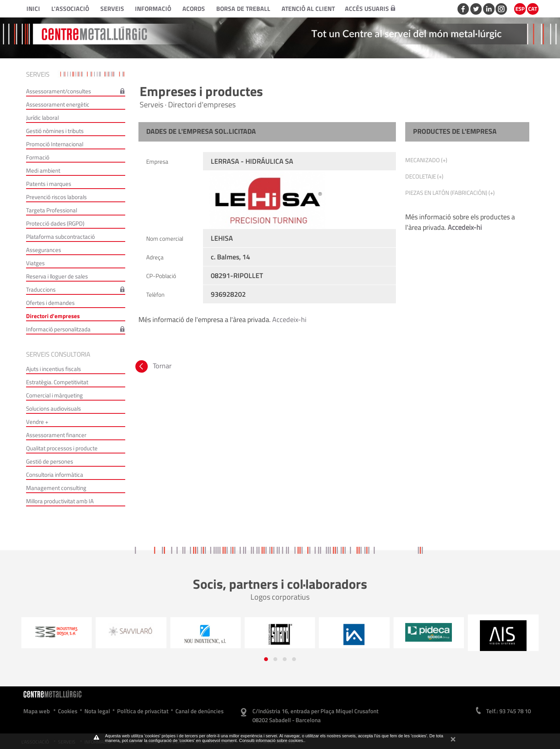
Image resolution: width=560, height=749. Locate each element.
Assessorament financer (56, 435)
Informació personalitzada (58, 329)
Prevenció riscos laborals (56, 197)
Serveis (112, 9)
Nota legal (97, 711)
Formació (38, 157)
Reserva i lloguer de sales (57, 276)
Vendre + (37, 422)
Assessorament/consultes (59, 91)
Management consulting (56, 488)
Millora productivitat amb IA (60, 501)
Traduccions (41, 290)
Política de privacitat (143, 711)
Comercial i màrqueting (54, 395)
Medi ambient (43, 171)
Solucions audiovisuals (53, 409)
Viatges (35, 263)
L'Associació (70, 9)
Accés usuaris (370, 9)
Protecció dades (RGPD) (55, 223)
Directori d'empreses (53, 316)
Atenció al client (308, 9)
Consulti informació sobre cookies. (272, 740)
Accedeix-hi (289, 319)
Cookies (68, 711)
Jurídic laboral (42, 118)
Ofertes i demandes (50, 303)
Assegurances (44, 250)
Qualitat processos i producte (62, 448)
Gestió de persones (50, 461)
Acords (194, 9)
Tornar (153, 366)
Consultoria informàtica (55, 475)
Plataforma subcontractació (60, 237)
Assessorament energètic (58, 104)
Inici (33, 9)
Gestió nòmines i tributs (55, 131)
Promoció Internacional (55, 144)
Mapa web (37, 711)
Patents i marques (49, 184)
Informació (153, 9)
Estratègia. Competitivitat (57, 382)
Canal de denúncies (199, 711)
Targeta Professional (52, 210)
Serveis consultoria (58, 354)
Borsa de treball (243, 9)
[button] (266, 659)
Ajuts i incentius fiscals (53, 369)
